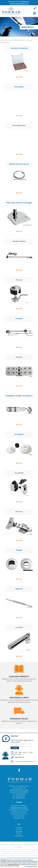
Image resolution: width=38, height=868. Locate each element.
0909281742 (25, 2)
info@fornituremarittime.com (19, 4)
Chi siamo (19, 828)
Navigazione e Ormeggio (19, 806)
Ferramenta (6, 42)
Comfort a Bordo (19, 816)
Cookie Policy (19, 836)
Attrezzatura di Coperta (19, 812)
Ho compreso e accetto (31, 866)
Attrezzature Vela (19, 818)
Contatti (19, 830)
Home (2, 40)
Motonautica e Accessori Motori (19, 810)
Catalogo (10, 40)
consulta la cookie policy (13, 864)
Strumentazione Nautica (19, 814)
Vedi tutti (19, 77)
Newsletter (19, 832)
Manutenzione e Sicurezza (24, 40)
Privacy (19, 834)
